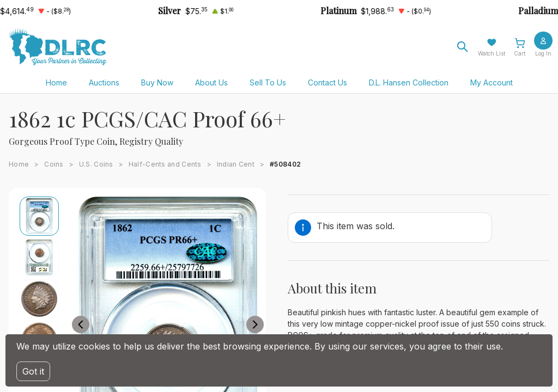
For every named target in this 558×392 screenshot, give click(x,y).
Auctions (104, 82)
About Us (211, 82)
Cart (520, 53)
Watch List (492, 53)
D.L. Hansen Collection (409, 82)
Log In (543, 53)
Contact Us (327, 82)
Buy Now (157, 82)
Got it (33, 371)
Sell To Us (268, 82)
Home (56, 82)
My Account (492, 82)
